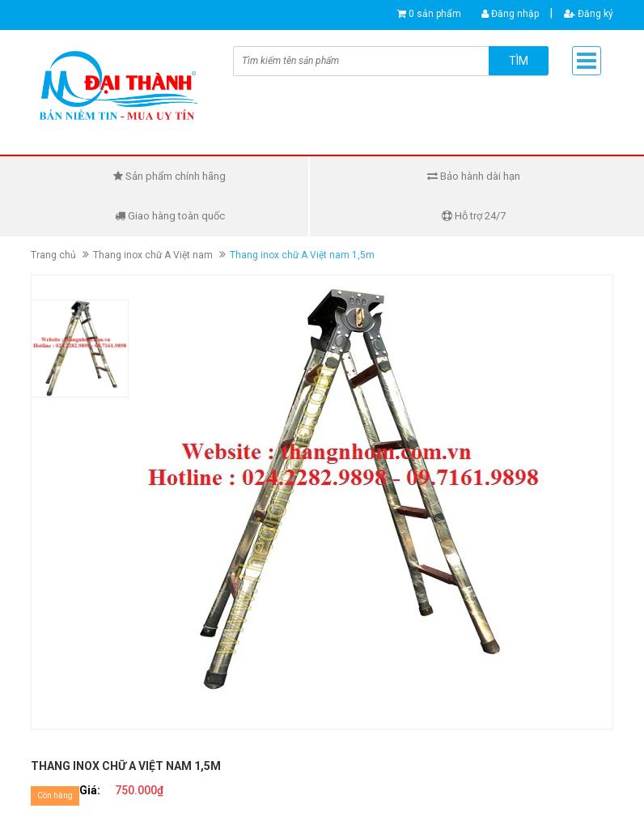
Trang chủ (53, 255)
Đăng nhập (510, 14)
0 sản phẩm (435, 14)
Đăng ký (589, 14)
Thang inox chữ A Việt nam (153, 255)
